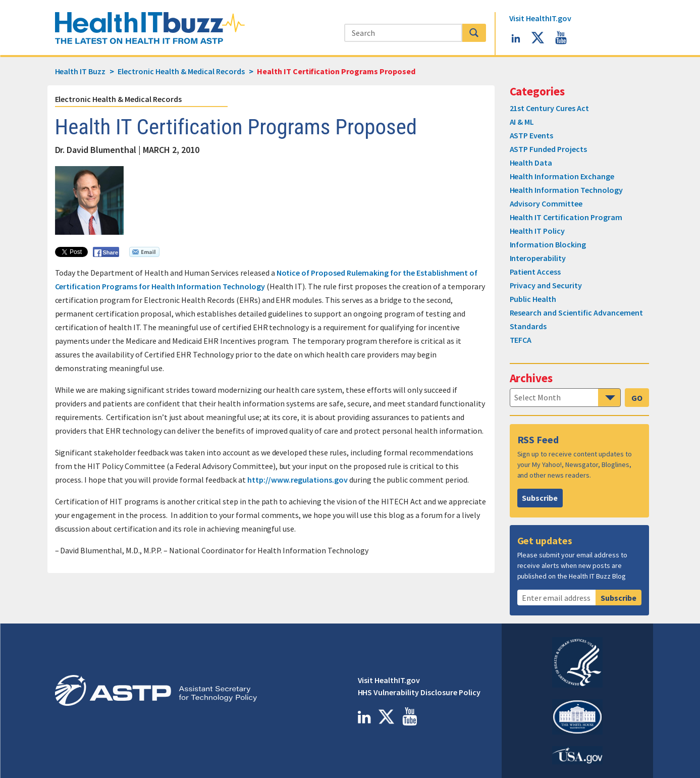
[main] (350, 341)
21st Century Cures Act (550, 108)
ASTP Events (532, 135)
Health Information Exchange (562, 176)
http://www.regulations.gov (298, 480)
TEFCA (521, 340)
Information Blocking (548, 244)
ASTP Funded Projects (549, 149)
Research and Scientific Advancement (576, 313)
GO (637, 398)
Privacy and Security (546, 285)
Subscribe (540, 498)
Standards (528, 326)
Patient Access (535, 272)
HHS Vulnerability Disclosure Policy (419, 692)
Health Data (531, 163)
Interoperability (538, 258)
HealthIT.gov (541, 18)
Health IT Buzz (80, 71)
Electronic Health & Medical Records (118, 99)
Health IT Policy (537, 231)
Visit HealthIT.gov (389, 680)
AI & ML (522, 122)
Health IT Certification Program (566, 217)
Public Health (533, 299)
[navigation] (565, 397)
